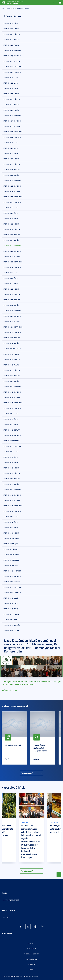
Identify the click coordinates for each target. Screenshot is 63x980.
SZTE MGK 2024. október (11, 126)
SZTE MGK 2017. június (10, 522)
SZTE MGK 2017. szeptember (13, 506)
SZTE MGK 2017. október (11, 500)
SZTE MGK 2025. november (12, 56)
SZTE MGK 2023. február (11, 235)
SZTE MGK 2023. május (10, 219)
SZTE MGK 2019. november (12, 392)
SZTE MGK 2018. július (10, 452)
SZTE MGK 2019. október (11, 397)
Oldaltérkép (7, 934)
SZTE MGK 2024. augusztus (12, 137)
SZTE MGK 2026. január (11, 45)
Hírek (3, 9)
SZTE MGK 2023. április (11, 224)
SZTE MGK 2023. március (11, 229)
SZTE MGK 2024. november (12, 121)
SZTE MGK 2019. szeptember (13, 403)
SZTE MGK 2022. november (12, 251)
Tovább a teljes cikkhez (10, 690)
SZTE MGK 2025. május (10, 88)
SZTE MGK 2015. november (12, 576)
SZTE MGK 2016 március (11, 555)
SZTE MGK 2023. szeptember (13, 197)
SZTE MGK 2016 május (10, 544)
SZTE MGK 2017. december (12, 490)
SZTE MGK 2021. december (12, 311)
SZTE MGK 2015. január (11, 631)
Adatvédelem (31, 949)
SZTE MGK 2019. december (12, 387)
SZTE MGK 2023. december (12, 181)
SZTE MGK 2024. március (11, 164)
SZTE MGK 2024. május (10, 153)
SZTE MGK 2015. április (11, 614)
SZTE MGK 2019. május (10, 425)
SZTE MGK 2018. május (10, 462)
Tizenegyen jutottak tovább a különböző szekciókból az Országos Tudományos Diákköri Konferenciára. (31, 683)
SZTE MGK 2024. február (11, 170)
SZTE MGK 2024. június (10, 148)
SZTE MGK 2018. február (11, 479)
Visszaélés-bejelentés (32, 954)
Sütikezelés (31, 943)
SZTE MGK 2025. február (11, 105)
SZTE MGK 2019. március (11, 359)
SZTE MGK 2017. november (12, 495)
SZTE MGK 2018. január (11, 484)
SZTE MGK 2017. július (10, 517)
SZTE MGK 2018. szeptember (13, 446)
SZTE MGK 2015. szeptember (13, 587)
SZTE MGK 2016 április (11, 549)
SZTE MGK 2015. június (10, 603)
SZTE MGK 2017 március (11, 538)
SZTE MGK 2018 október (11, 441)
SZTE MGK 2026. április (11, 29)
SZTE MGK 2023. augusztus (12, 202)
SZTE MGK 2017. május (10, 528)
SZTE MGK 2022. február (11, 300)
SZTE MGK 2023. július (10, 208)
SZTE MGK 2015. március (11, 620)
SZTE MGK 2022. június (10, 278)
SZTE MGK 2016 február (11, 560)
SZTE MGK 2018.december (12, 349)
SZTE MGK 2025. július (10, 78)
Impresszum (32, 965)
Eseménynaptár (27, 773)
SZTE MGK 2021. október (11, 322)
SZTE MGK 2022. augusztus (12, 267)
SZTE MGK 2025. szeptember (13, 67)
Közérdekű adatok (32, 959)
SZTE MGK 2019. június (10, 419)
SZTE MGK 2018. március (11, 473)
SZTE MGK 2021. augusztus (12, 332)
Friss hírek (26, 822)
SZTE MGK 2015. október (11, 582)
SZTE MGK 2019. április (11, 354)
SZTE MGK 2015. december (12, 571)
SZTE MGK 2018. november (12, 435)
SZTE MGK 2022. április (11, 289)
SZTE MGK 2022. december (22, 9)
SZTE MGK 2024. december (12, 115)
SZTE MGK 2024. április (11, 159)
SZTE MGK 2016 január (11, 565)
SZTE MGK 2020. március (11, 370)
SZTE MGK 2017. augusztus (12, 511)
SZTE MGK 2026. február (11, 40)
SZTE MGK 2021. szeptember (13, 327)
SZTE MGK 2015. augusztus (12, 593)
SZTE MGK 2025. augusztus (12, 72)
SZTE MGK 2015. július (10, 598)
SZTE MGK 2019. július (10, 414)
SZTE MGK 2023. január (11, 240)
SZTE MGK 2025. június (10, 83)
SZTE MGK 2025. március (11, 99)
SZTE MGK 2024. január (11, 175)
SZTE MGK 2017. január (11, 343)
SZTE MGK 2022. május (10, 284)
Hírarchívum (9, 9)
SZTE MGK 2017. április (11, 533)
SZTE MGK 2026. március (11, 34)
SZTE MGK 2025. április (11, 94)
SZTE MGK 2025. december (12, 50)
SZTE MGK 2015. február (11, 625)
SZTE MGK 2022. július (10, 273)
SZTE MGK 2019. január (11, 365)
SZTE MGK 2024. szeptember (13, 132)
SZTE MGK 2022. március (11, 294)
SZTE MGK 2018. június (10, 457)
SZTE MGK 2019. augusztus (12, 408)
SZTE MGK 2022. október (11, 256)
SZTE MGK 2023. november (12, 186)
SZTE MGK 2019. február (11, 430)
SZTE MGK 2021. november (12, 316)
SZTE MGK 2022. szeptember (13, 262)
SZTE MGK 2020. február (11, 376)
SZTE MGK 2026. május (10, 23)
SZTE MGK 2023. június (10, 213)
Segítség (31, 970)
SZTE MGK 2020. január (11, 381)
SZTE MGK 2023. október (11, 191)
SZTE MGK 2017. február (11, 338)
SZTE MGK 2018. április (11, 468)
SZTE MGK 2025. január (11, 110)
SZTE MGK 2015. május (10, 609)
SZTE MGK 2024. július (10, 143)
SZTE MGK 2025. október (11, 61)
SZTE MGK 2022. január (11, 305)
